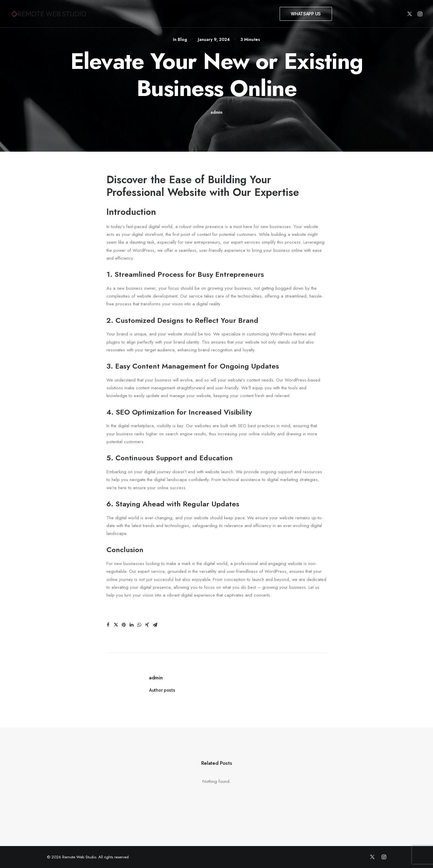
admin (216, 112)
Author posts (162, 690)
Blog (182, 39)
